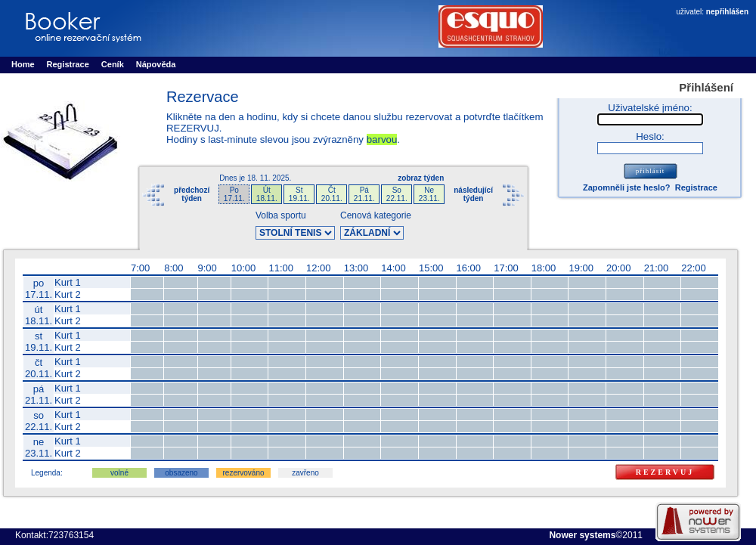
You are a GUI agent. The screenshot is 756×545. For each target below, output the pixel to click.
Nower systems (582, 535)
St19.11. (299, 194)
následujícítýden (473, 194)
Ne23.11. (429, 194)
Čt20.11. (332, 194)
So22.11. (397, 194)
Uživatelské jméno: (650, 108)
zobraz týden (421, 178)
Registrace (696, 187)
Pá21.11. (364, 194)
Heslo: (650, 136)
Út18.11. (267, 194)
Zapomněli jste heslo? (627, 187)
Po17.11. (234, 194)
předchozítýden (192, 194)
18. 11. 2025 (268, 178)
